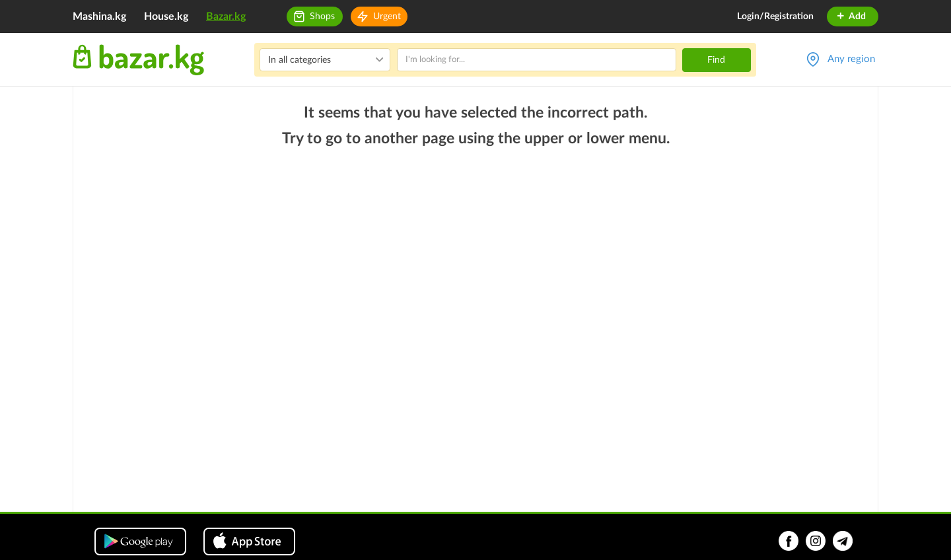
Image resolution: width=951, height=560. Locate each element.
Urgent (387, 17)
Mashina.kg (99, 17)
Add (851, 17)
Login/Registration (775, 17)
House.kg (166, 17)
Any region (851, 59)
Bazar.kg (226, 17)
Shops (322, 17)
